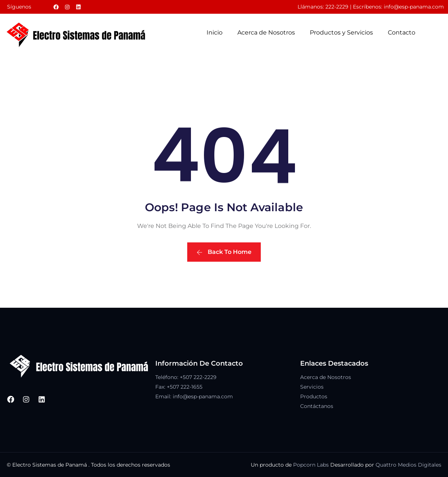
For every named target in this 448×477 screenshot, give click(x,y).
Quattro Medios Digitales (408, 465)
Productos (314, 396)
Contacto (402, 32)
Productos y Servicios (341, 32)
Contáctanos (317, 406)
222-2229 (337, 7)
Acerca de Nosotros (266, 32)
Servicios (312, 387)
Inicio (215, 32)
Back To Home (224, 252)
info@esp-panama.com (414, 7)
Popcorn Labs (311, 465)
